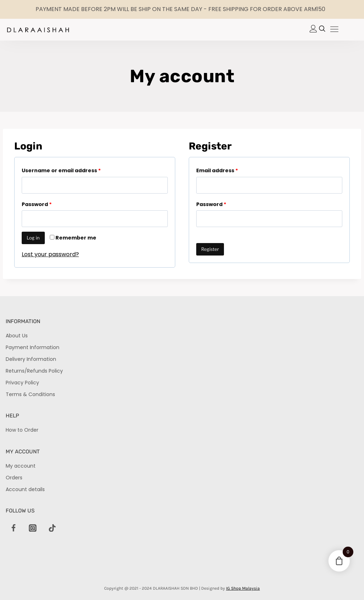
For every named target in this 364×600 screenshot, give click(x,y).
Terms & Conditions (30, 394)
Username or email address (61, 170)
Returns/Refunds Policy (34, 371)
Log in (33, 238)
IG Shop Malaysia (243, 588)
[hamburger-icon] (334, 30)
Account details (25, 489)
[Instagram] (33, 528)
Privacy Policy (22, 383)
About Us (17, 336)
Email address (217, 170)
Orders (14, 478)
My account (21, 466)
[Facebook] (14, 528)
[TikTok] (52, 528)
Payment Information (33, 347)
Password (37, 204)
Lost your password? (50, 254)
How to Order (22, 430)
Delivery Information (31, 359)
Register (210, 249)
